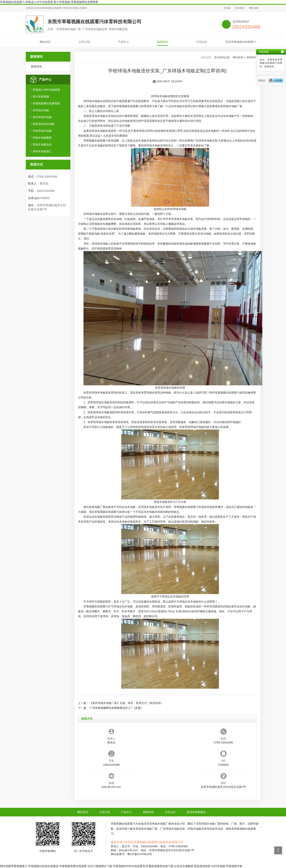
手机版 (227, 8)
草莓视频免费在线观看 (73, 866)
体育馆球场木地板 (44, 124)
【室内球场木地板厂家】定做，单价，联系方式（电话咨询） (126, 703)
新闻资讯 (162, 42)
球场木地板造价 (42, 144)
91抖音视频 (218, 866)
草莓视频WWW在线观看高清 (130, 866)
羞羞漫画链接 (202, 866)
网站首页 (45, 42)
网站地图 (254, 8)
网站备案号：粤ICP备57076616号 (132, 854)
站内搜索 (240, 8)
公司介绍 (84, 42)
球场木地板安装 (183, 219)
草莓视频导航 (234, 866)
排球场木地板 (41, 110)
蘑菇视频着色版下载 (161, 866)
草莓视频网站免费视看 (46, 103)
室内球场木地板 (42, 117)
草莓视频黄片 (19, 866)
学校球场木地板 (42, 131)
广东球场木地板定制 (205, 141)
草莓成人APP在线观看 (46, 90)
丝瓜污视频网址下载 (100, 866)
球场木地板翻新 (42, 138)
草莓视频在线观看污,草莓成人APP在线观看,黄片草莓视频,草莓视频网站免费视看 (49, 2)
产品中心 (123, 42)
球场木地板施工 (42, 151)
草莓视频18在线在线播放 (43, 866)
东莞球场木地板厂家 (230, 106)
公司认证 (202, 42)
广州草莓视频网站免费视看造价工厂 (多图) (115, 708)
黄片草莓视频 (41, 97)
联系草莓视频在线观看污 (241, 42)
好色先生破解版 (184, 866)
